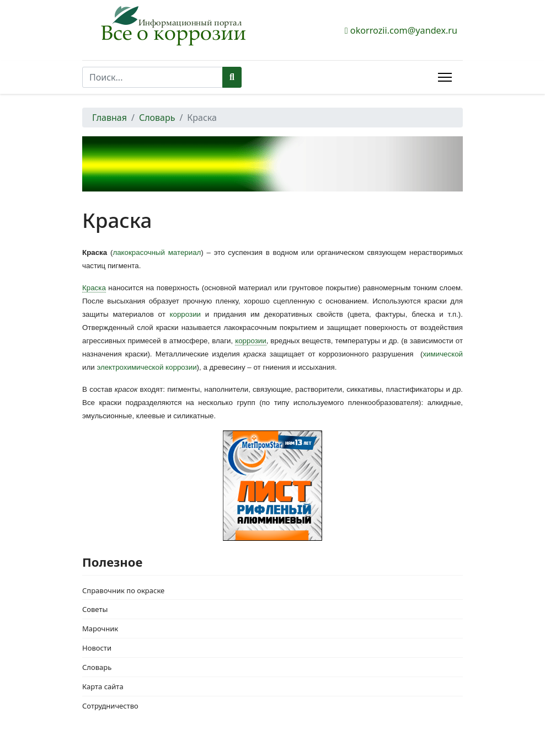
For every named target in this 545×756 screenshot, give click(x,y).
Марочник (100, 629)
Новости (97, 648)
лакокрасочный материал (157, 252)
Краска (94, 288)
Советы (95, 609)
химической (443, 354)
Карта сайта (103, 686)
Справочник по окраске (123, 590)
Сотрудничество (110, 706)
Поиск (232, 77)
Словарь (97, 667)
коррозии (185, 314)
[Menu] (445, 77)
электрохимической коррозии (146, 367)
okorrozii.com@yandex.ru (404, 30)
